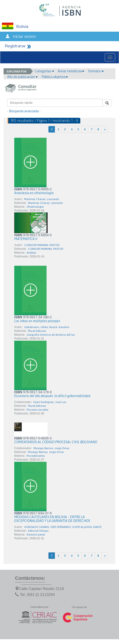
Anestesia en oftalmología (34, 193)
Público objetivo (55, 77)
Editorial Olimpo (38, 531)
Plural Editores (37, 331)
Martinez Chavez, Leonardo (42, 199)
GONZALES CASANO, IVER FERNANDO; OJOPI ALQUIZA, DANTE (63, 527)
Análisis (31, 253)
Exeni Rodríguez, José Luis (50, 402)
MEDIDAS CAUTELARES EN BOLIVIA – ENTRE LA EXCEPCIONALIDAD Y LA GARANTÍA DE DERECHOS (52, 519)
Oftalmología (35, 207)
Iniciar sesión (24, 36)
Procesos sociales (37, 410)
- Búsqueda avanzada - (24, 111)
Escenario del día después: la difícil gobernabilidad (52, 396)
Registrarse (15, 46)
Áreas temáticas (71, 71)
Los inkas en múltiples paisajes (37, 321)
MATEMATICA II (26, 239)
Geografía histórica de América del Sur (51, 335)
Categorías (44, 71)
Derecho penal (36, 535)
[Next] (105, 129)
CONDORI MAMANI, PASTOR (42, 245)
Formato (96, 71)
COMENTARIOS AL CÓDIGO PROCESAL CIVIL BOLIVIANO (56, 442)
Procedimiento (36, 456)
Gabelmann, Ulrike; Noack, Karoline (47, 327)
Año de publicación (22, 77)
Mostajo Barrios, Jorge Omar (51, 448)
